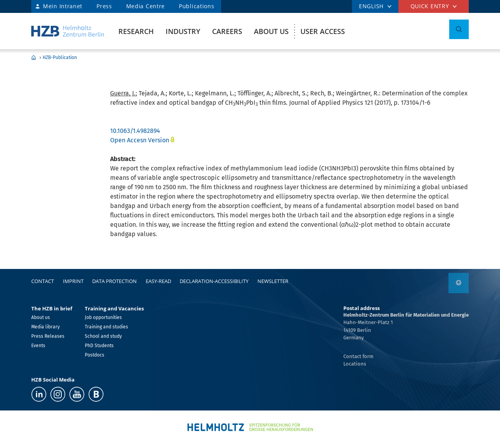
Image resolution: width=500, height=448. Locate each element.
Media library (46, 327)
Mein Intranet (63, 6)
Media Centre (146, 6)
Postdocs (95, 355)
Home (34, 57)
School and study (103, 336)
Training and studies (106, 327)
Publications (196, 6)
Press (104, 6)
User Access (323, 31)
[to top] (459, 283)
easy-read (158, 281)
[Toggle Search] (459, 29)
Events (38, 346)
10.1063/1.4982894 (135, 131)
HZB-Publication (60, 57)
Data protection (114, 281)
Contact (43, 281)
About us (271, 31)
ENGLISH (371, 6)
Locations (355, 364)
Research (136, 31)
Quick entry (430, 6)
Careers (227, 31)
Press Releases (48, 336)
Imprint (73, 281)
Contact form (358, 356)
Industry (183, 31)
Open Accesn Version (140, 140)
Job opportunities (103, 317)
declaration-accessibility (214, 281)
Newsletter (273, 281)
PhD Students (99, 346)
